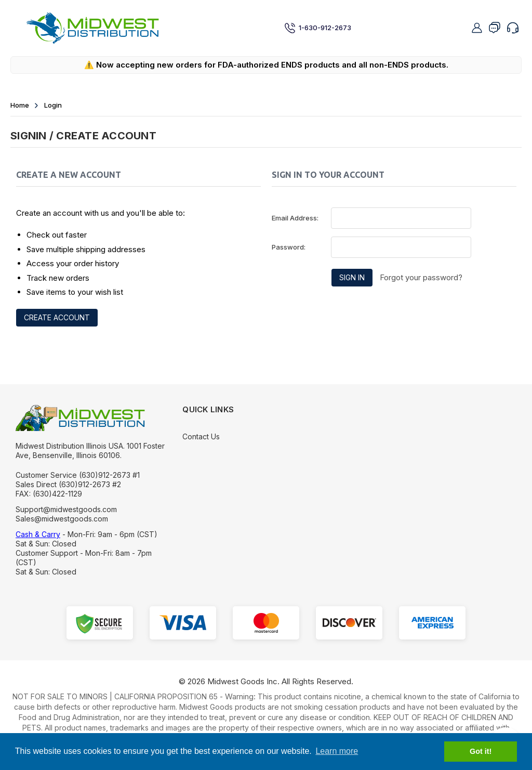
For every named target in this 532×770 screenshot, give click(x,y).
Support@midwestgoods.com (66, 509)
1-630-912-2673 (318, 28)
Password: (289, 247)
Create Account (57, 317)
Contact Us (201, 436)
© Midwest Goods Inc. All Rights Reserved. (266, 681)
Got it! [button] (481, 751)
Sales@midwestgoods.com (62, 519)
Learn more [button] (337, 751)
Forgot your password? (421, 277)
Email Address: (295, 218)
